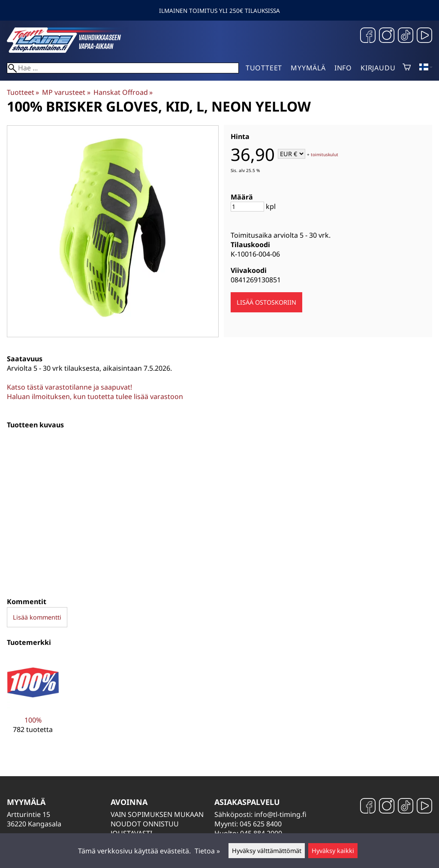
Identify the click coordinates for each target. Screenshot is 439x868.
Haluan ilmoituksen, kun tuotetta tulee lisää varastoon (95, 396)
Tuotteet (264, 68)
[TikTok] (406, 36)
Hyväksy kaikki (333, 851)
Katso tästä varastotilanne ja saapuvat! (69, 387)
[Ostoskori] (407, 68)
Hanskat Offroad (123, 92)
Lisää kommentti (37, 617)
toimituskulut (325, 154)
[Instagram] (387, 36)
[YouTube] (424, 36)
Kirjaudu (378, 68)
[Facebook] (368, 36)
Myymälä (308, 68)
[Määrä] (247, 207)
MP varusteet (66, 92)
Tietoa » (207, 851)
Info (343, 68)
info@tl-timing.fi (280, 814)
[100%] (33, 702)
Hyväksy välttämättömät (267, 851)
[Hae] (123, 68)
